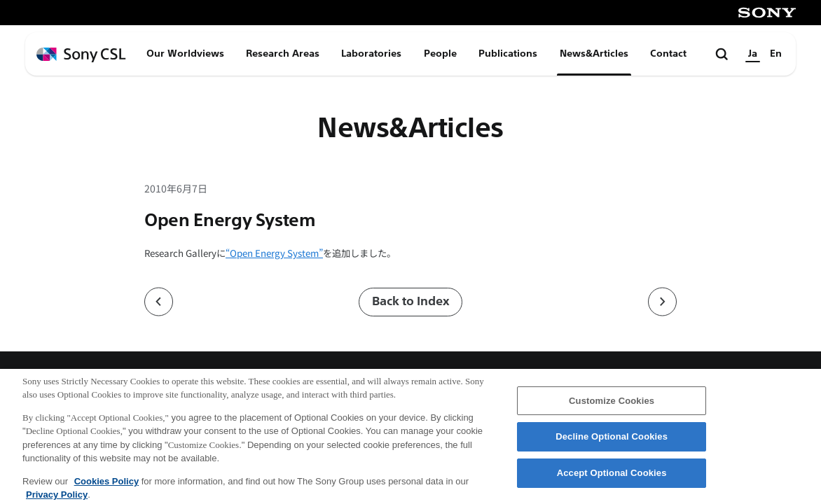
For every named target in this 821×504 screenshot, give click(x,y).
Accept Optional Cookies (612, 478)
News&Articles (594, 54)
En (776, 54)
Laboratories (371, 54)
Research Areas (283, 54)
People (440, 54)
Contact (668, 54)
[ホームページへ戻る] (81, 55)
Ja (753, 54)
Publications (508, 54)
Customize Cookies (612, 406)
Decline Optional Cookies (612, 443)
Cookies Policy (106, 487)
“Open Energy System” (274, 253)
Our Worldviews (185, 54)
